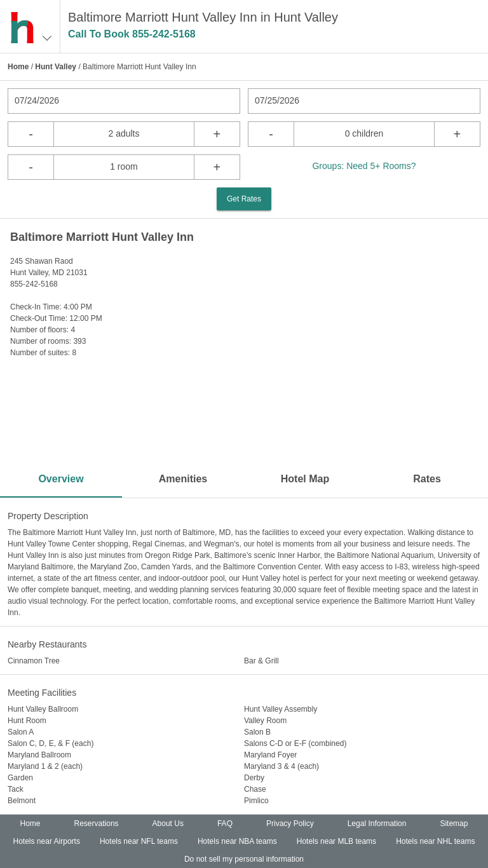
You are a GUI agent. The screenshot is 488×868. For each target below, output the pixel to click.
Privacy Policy (290, 824)
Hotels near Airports (47, 841)
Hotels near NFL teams (139, 841)
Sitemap (454, 824)
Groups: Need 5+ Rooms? (364, 166)
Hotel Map (305, 479)
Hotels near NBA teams (237, 841)
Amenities (183, 479)
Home (18, 67)
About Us (168, 824)
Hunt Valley (56, 67)
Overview (61, 479)
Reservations (97, 824)
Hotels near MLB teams (336, 841)
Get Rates (244, 199)
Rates (427, 479)
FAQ (225, 824)
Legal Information (377, 824)
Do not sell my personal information (244, 859)
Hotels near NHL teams (435, 841)
